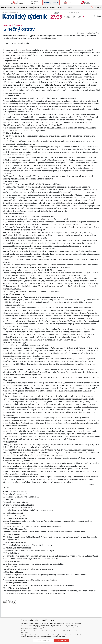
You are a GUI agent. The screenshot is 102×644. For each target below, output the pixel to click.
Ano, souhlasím (62, 641)
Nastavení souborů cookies (43, 641)
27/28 (56, 16)
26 (68, 16)
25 (74, 16)
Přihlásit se (96, 7)
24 (80, 16)
